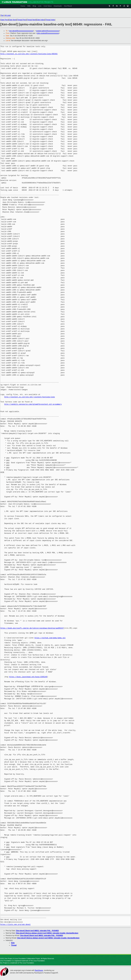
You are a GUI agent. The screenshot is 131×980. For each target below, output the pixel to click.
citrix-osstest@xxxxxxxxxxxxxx (48, 33)
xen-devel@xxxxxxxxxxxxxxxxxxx (21, 31)
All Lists (7, 15)
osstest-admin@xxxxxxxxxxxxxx (48, 31)
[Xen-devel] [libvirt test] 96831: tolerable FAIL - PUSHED (37, 931)
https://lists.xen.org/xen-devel (15, 925)
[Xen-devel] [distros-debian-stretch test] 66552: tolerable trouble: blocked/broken (47, 933)
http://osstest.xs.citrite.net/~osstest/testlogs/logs (30, 397)
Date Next (12, 20)
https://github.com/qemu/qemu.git (50, 638)
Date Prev (4, 20)
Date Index (41, 20)
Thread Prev (21, 20)
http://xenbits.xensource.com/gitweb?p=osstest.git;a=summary (33, 404)
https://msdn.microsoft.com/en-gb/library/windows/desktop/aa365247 (32, 628)
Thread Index (50, 20)
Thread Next (31, 20)
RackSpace (39, 970)
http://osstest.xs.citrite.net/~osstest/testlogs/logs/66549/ (29, 54)
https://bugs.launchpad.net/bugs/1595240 (28, 677)
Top (2, 15)
